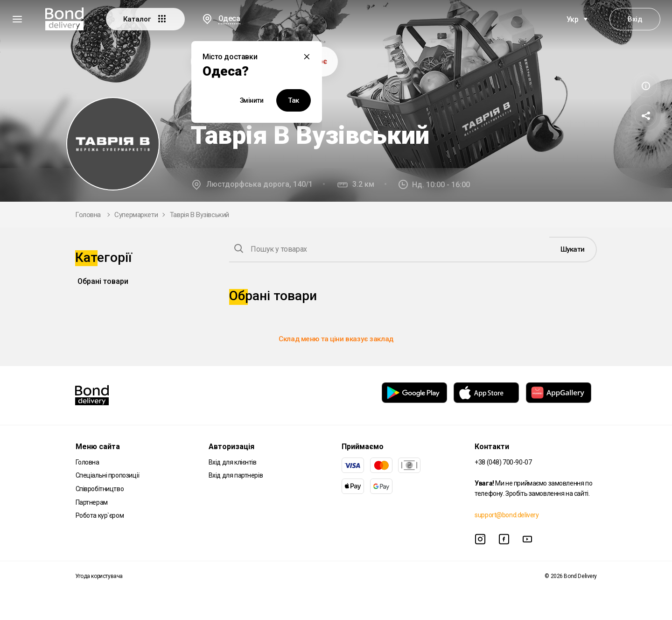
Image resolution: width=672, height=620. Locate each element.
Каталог (145, 19)
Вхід (635, 19)
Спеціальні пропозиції (108, 475)
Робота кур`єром (100, 515)
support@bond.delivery (507, 515)
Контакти (492, 447)
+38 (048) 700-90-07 (503, 462)
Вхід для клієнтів (233, 462)
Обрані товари (103, 281)
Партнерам (92, 502)
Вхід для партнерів (236, 475)
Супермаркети (136, 215)
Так (294, 100)
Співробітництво (100, 489)
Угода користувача (99, 576)
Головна (88, 215)
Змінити (252, 100)
